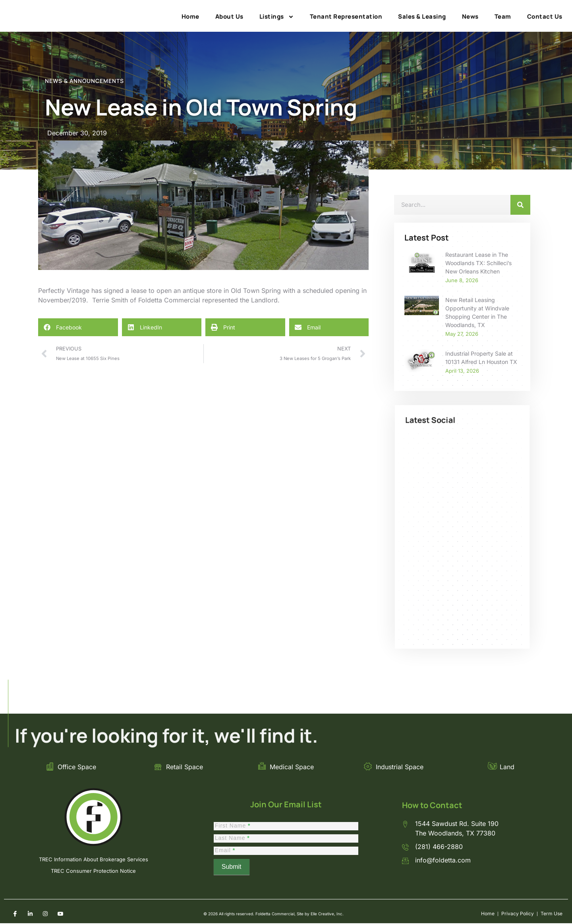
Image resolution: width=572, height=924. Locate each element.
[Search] (520, 205)
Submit (232, 869)
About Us (229, 16)
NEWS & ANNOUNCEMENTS (84, 81)
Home (190, 16)
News (470, 16)
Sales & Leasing (422, 16)
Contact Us (545, 16)
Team (503, 16)
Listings (277, 17)
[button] (78, 327)
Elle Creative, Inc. (324, 915)
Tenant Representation (346, 16)
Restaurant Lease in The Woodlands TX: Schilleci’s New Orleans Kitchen (478, 263)
